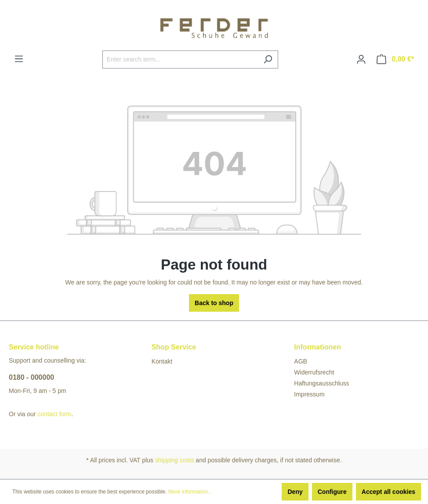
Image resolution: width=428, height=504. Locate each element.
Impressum (309, 394)
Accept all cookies (388, 492)
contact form (54, 414)
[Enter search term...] (180, 59)
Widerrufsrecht (314, 372)
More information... (190, 492)
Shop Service (174, 347)
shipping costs (175, 460)
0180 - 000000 (31, 377)
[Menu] (19, 59)
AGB (301, 361)
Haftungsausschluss (321, 383)
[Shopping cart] (395, 59)
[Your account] (361, 59)
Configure (332, 492)
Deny (295, 492)
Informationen (317, 347)
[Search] (268, 59)
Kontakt (162, 361)
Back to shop (214, 303)
